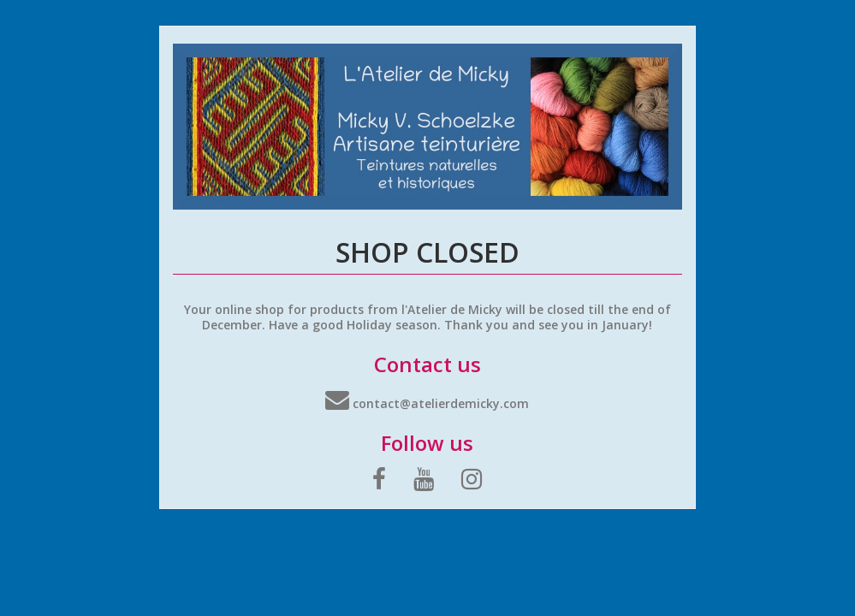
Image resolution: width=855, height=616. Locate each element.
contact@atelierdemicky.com (427, 403)
